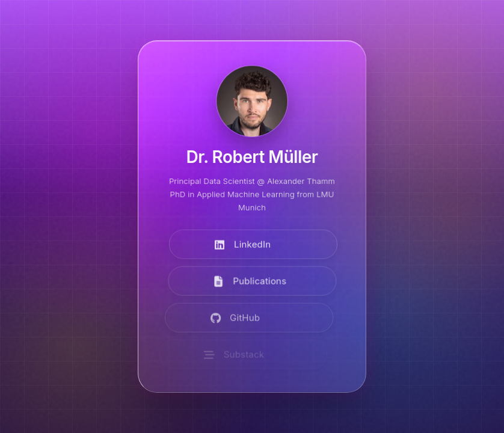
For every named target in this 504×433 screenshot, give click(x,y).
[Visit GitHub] (244, 318)
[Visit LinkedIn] (253, 245)
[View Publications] (250, 282)
